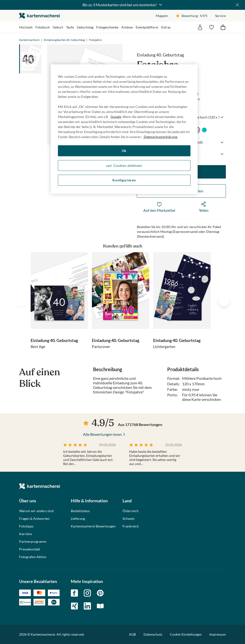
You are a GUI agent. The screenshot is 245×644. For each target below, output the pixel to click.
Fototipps (26, 526)
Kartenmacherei (29, 40)
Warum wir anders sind (36, 511)
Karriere (25, 534)
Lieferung (78, 519)
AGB (132, 634)
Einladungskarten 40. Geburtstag (64, 40)
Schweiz (128, 519)
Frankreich (131, 526)
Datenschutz (153, 634)
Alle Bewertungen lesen (102, 434)
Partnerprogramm (33, 542)
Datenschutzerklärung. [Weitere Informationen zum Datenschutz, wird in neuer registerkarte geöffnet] (160, 137)
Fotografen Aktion (33, 557)
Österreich (131, 511)
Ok (124, 151)
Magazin (162, 16)
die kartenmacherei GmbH (39, 16)
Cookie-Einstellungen (186, 634)
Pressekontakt (30, 549)
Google (116, 117)
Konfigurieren (124, 180)
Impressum (218, 634)
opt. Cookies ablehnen (124, 165)
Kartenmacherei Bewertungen (93, 526)
